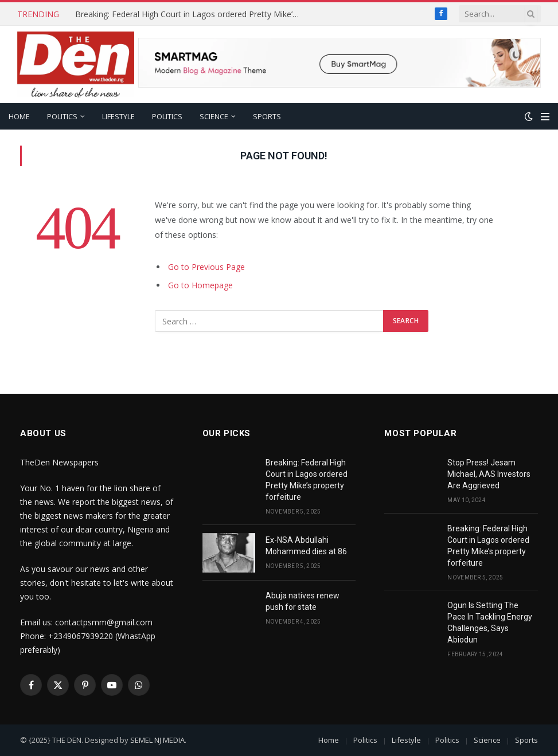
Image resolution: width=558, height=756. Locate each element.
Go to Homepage (200, 285)
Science (214, 116)
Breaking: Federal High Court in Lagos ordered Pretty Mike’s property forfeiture (190, 14)
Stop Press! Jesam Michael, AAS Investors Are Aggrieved (489, 474)
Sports (267, 116)
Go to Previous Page (206, 267)
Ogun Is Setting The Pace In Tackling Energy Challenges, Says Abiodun (490, 622)
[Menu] (545, 117)
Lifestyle (118, 116)
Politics (62, 116)
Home (19, 116)
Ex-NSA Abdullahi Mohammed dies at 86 (306, 546)
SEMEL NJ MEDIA (157, 740)
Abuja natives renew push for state (303, 601)
